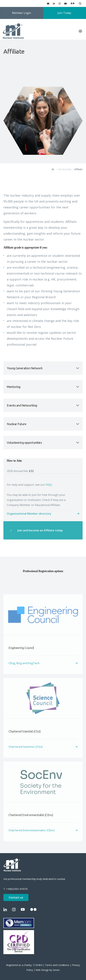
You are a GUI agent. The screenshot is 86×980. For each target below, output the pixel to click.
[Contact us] (48, 4)
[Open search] (80, 4)
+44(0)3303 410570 (17, 889)
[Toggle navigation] (80, 31)
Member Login (22, 13)
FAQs (49, 485)
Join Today (64, 13)
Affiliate (78, 169)
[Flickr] (73, 4)
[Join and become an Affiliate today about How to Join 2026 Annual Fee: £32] (43, 530)
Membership (65, 169)
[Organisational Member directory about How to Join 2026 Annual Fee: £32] (43, 514)
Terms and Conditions (57, 965)
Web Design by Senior (48, 970)
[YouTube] (65, 4)
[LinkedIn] (54, 4)
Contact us (16, 897)
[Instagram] (60, 4)
